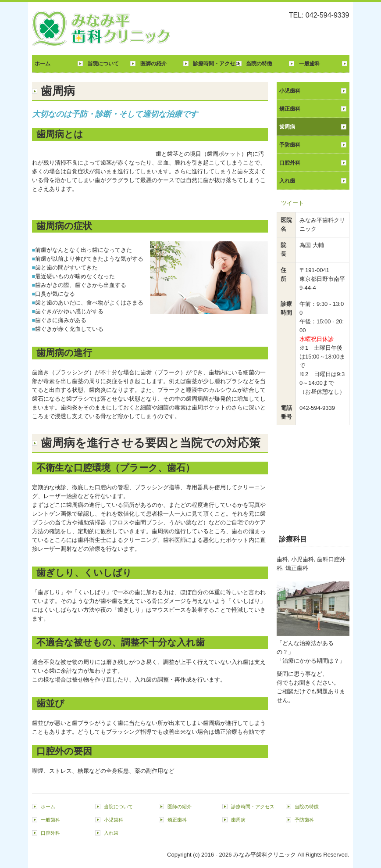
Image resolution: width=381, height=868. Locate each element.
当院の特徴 (259, 64)
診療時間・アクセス (217, 64)
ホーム (43, 64)
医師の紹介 (153, 64)
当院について (103, 64)
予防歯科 (290, 145)
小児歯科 (290, 91)
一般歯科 (310, 64)
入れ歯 (287, 181)
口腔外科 (290, 163)
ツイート (292, 203)
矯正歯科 (290, 109)
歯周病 (287, 127)
